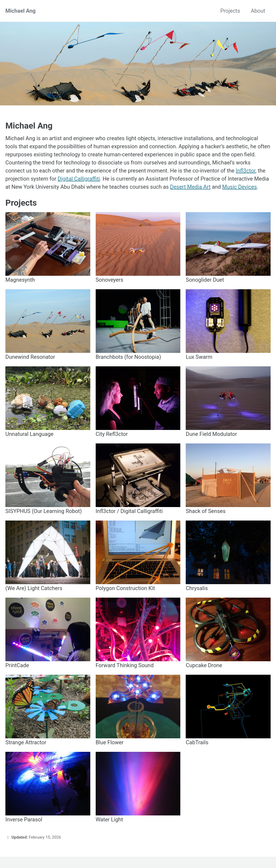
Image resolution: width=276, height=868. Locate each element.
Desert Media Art (190, 187)
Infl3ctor (246, 171)
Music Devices (239, 187)
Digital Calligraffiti (79, 179)
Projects (230, 11)
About (258, 11)
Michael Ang (20, 11)
